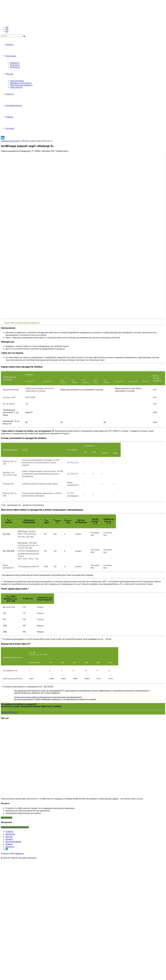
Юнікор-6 (15, 65)
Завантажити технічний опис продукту (22, 323)
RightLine (19, 853)
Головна (9, 44)
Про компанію (17, 81)
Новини (9, 117)
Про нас (9, 74)
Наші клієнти (16, 87)
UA (7, 27)
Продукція (11, 56)
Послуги (10, 94)
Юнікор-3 (15, 63)
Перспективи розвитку (21, 85)
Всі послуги (7, 818)
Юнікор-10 (15, 67)
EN (7, 29)
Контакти (10, 128)
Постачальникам (14, 105)
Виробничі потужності (21, 83)
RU (7, 32)
